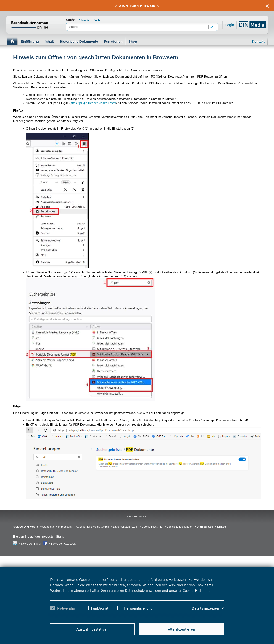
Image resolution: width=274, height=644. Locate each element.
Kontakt (258, 41)
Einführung (30, 41)
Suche (71, 20)
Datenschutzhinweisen (143, 590)
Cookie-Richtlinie (196, 590)
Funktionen (113, 41)
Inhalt (49, 41)
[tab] (137, 6)
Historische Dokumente (79, 41)
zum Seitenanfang (137, 517)
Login (230, 25)
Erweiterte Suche (91, 20)
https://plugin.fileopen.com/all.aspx (93, 103)
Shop (133, 41)
